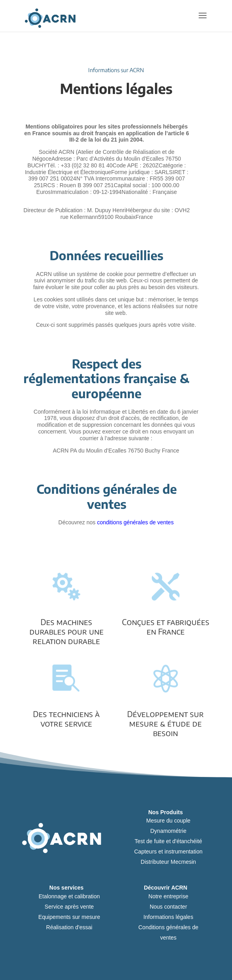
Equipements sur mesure (69, 917)
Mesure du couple (168, 821)
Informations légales (168, 917)
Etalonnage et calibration (69, 896)
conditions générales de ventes (135, 522)
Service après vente (69, 907)
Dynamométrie (168, 831)
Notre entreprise (168, 896)
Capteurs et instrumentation (168, 852)
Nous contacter (168, 907)
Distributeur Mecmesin (168, 862)
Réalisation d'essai (69, 927)
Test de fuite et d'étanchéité (168, 841)
